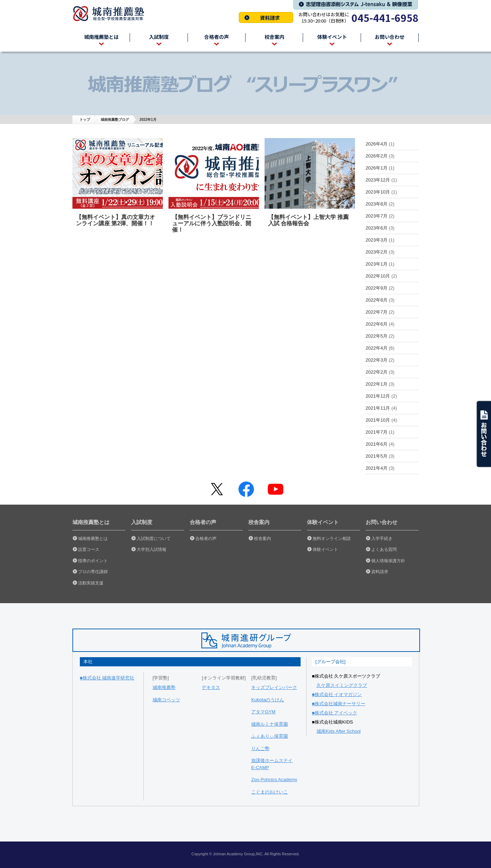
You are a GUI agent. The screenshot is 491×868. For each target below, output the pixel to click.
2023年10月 (378, 192)
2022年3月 (377, 360)
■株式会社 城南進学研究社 (107, 678)
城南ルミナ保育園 (270, 724)
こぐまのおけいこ (270, 792)
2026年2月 (377, 156)
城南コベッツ (166, 700)
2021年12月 (378, 396)
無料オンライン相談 (332, 539)
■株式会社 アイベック (335, 713)
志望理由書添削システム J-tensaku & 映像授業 (356, 5)
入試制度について (154, 539)
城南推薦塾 (111, 14)
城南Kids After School (339, 731)
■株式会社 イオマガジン (337, 694)
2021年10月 (378, 420)
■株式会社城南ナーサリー (339, 704)
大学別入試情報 (152, 549)
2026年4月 (377, 144)
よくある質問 (384, 549)
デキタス (211, 687)
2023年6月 (377, 228)
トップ (85, 120)
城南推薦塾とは (93, 539)
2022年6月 (377, 324)
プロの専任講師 (93, 572)
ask (483, 434)
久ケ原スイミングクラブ (342, 685)
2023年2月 (377, 252)
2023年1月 (377, 264)
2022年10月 (378, 276)
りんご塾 (260, 748)
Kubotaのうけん (268, 700)
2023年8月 (377, 204)
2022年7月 (377, 312)
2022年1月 (377, 384)
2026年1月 (377, 168)
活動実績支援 (91, 583)
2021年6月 (377, 444)
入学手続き (382, 539)
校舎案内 (262, 539)
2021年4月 (377, 468)
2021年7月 (377, 432)
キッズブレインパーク (274, 687)
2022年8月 (377, 300)
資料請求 (266, 17)
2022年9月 (377, 288)
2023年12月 (378, 180)
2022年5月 (377, 336)
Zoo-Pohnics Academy (274, 780)
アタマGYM (263, 712)
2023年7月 (377, 216)
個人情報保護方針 (388, 561)
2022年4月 (377, 348)
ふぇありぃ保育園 (270, 736)
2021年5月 (377, 456)
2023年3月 (377, 240)
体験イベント (325, 549)
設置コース (89, 549)
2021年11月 (378, 408)
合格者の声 (206, 539)
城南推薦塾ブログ (115, 120)
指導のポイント (93, 561)
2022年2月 (377, 372)
